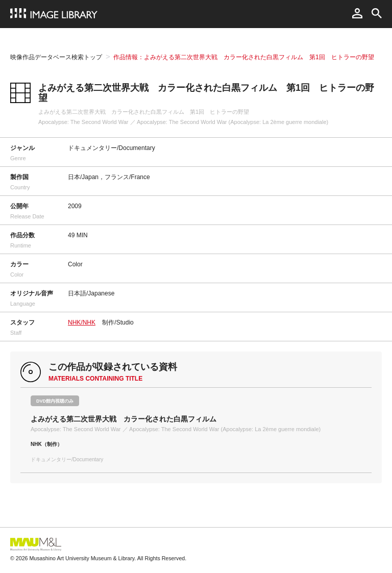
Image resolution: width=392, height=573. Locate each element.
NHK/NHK (82, 322)
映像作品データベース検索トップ (56, 57)
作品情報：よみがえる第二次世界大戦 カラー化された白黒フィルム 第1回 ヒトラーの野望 (244, 57)
